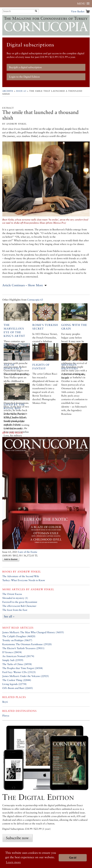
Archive (8, 91)
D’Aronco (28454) (12, 652)
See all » (9, 616)
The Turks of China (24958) (17, 664)
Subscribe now (17, 838)
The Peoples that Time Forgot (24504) (23, 668)
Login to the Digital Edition (24, 77)
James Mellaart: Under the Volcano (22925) (26, 676)
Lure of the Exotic (28, 552)
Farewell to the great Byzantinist (20, 602)
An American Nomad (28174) (18, 656)
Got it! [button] (73, 858)
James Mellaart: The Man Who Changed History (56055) (33, 632)
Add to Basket (11, 559)
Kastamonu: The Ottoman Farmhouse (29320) (27, 644)
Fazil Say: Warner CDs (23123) (19, 672)
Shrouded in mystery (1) (15, 598)
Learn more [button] (13, 862)
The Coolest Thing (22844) (17, 680)
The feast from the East (15, 610)
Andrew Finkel (29, 572)
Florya (6, 716)
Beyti (5, 702)
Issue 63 (21, 91)
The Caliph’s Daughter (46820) (19, 636)
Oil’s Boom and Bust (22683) (18, 688)
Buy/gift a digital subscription (25, 67)
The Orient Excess (12, 594)
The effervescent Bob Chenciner (19, 606)
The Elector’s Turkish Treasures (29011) (23, 648)
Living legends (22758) (14, 684)
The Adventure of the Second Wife (21, 576)
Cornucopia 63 (35, 300)
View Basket (78, 11)
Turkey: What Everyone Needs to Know (24, 580)
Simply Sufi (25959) (13, 660)
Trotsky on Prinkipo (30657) (17, 640)
